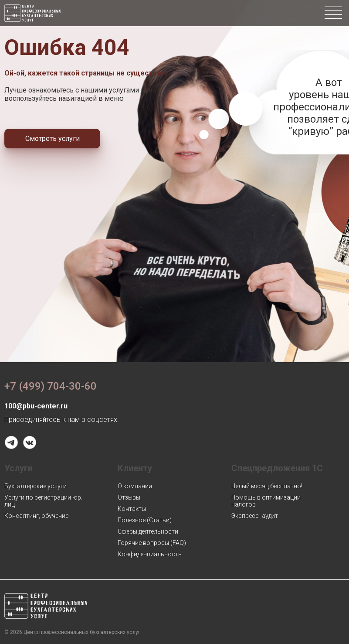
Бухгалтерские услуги (36, 486)
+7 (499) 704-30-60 (51, 386)
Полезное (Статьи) (145, 520)
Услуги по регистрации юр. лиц (43, 501)
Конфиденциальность (150, 554)
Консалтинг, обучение (36, 516)
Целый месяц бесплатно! (267, 486)
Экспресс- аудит (255, 516)
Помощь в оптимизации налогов (266, 501)
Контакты (132, 509)
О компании (135, 486)
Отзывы (129, 497)
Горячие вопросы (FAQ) (152, 543)
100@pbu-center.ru (36, 406)
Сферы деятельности (148, 531)
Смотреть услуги (53, 139)
